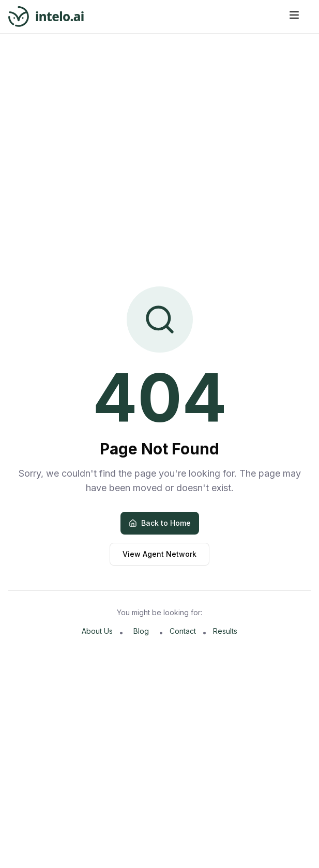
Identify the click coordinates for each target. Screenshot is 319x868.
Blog (141, 631)
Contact (183, 631)
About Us (97, 631)
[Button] (299, 15)
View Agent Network (159, 554)
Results (225, 631)
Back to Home (160, 523)
